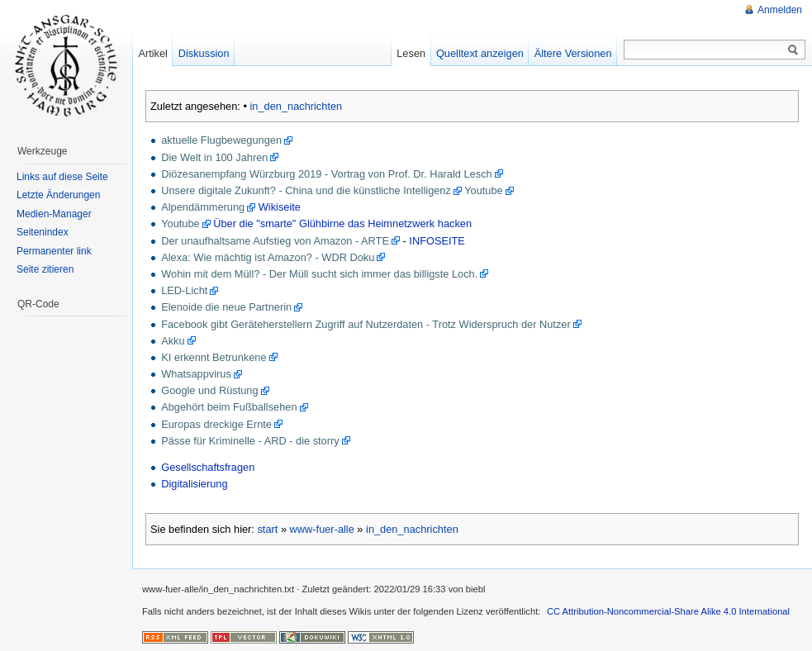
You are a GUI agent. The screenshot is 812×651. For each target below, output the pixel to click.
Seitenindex (43, 232)
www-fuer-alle (322, 529)
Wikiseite (280, 207)
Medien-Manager (54, 214)
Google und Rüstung (209, 390)
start (267, 529)
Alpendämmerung (203, 207)
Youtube (484, 190)
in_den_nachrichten (296, 106)
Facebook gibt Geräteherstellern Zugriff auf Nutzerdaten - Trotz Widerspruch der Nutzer (366, 324)
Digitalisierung (194, 484)
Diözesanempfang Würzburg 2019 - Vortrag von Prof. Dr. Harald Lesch (326, 174)
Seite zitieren (45, 269)
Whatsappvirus (196, 374)
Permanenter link (54, 251)
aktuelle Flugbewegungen (221, 140)
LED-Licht (184, 290)
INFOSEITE (437, 241)
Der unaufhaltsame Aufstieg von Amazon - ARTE (275, 241)
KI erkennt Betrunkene (214, 357)
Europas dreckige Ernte (216, 424)
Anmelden (780, 10)
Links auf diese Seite (62, 177)
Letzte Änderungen (58, 195)
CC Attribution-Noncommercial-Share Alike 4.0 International (668, 611)
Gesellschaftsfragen (208, 467)
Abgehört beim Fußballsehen (229, 407)
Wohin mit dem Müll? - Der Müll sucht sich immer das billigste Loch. (319, 274)
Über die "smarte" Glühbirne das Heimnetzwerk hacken (342, 223)
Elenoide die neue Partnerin (226, 307)
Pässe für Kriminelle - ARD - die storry (250, 441)
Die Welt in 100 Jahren (214, 157)
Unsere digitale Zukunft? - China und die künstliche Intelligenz (306, 190)
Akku (173, 341)
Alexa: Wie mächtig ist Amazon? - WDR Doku (268, 257)
